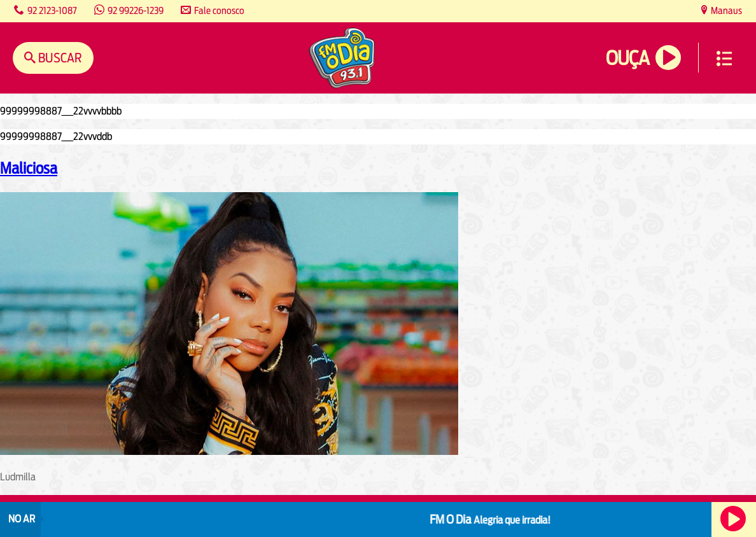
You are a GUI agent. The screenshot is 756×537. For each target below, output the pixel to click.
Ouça (627, 58)
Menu (724, 59)
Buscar (59, 58)
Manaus (725, 10)
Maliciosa (29, 168)
